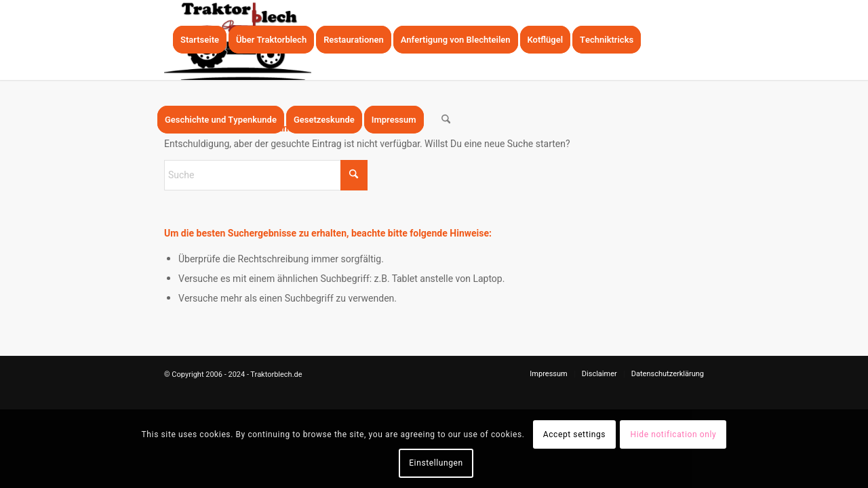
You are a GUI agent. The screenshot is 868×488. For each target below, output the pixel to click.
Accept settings (574, 434)
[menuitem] (200, 40)
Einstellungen (436, 463)
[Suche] (446, 120)
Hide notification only (674, 434)
